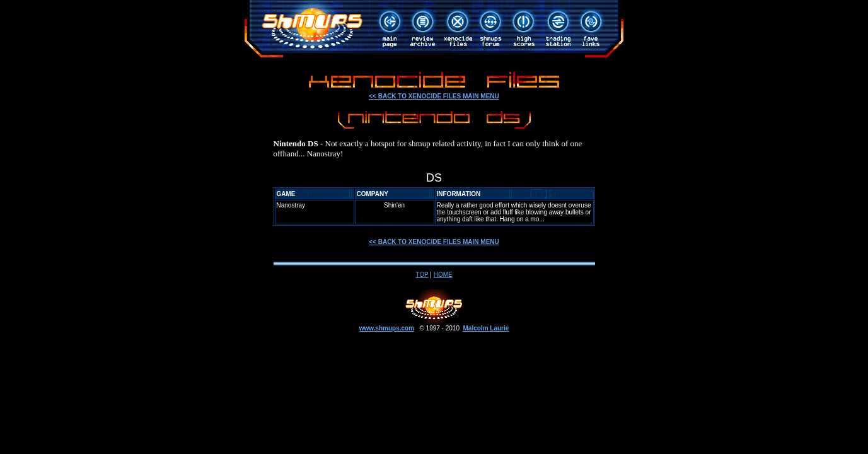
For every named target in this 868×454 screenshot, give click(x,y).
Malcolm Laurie (486, 328)
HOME (443, 275)
